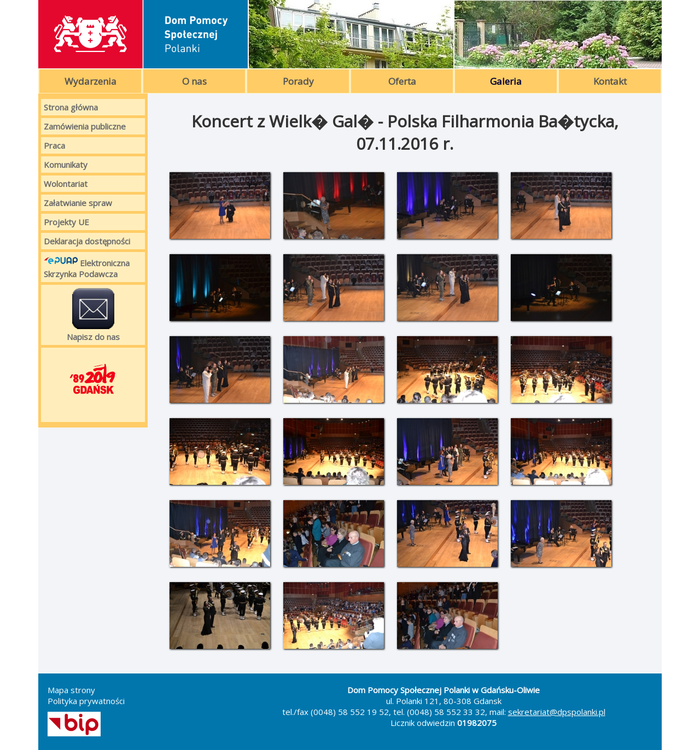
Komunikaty (66, 165)
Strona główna (71, 107)
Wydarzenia (91, 81)
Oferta (402, 81)
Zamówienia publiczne (85, 126)
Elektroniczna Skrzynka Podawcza (87, 267)
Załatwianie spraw (78, 203)
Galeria (506, 81)
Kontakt (610, 81)
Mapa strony (71, 690)
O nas (194, 81)
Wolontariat (66, 184)
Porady (298, 81)
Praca (54, 145)
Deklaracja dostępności (87, 241)
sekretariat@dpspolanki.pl (557, 712)
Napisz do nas (93, 315)
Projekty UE (66, 222)
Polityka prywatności (86, 701)
